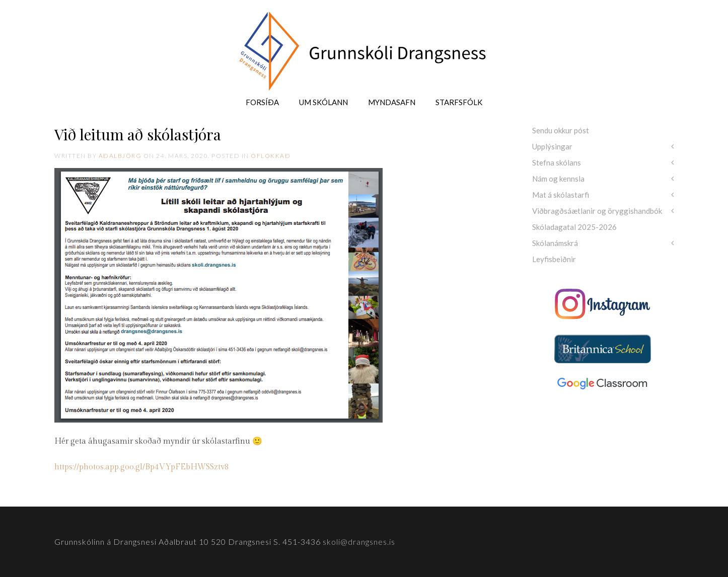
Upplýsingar (552, 146)
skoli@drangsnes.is (359, 542)
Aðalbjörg (120, 156)
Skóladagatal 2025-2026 (574, 227)
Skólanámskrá (555, 243)
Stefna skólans (557, 162)
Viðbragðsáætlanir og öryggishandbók (597, 211)
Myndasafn (392, 102)
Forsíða (262, 102)
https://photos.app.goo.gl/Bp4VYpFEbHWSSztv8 (142, 467)
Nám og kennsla (558, 179)
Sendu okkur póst (561, 130)
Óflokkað (271, 156)
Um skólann (323, 102)
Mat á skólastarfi (561, 195)
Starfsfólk (459, 102)
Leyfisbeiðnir (554, 259)
